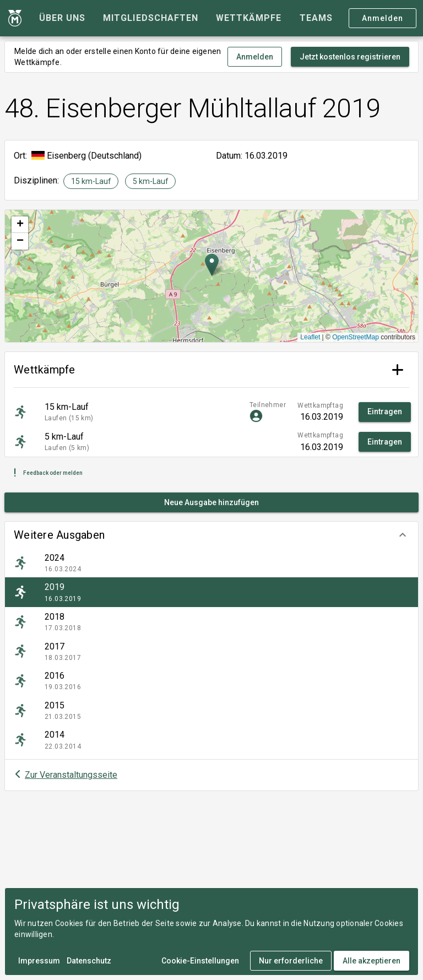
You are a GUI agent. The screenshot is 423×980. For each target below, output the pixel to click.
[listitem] (211, 563)
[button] (211, 535)
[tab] (62, 18)
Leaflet (310, 337)
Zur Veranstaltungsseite (71, 775)
